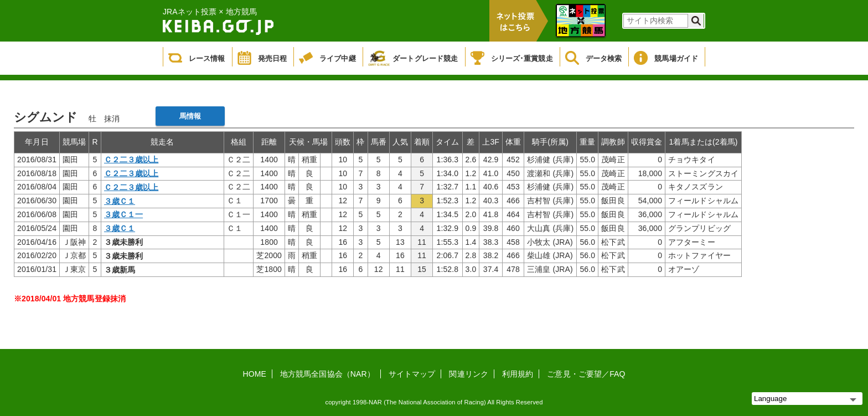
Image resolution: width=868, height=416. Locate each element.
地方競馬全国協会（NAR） (327, 374)
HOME (255, 374)
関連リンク (469, 374)
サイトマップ (412, 374)
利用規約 (518, 374)
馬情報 (190, 116)
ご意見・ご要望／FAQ (586, 374)
